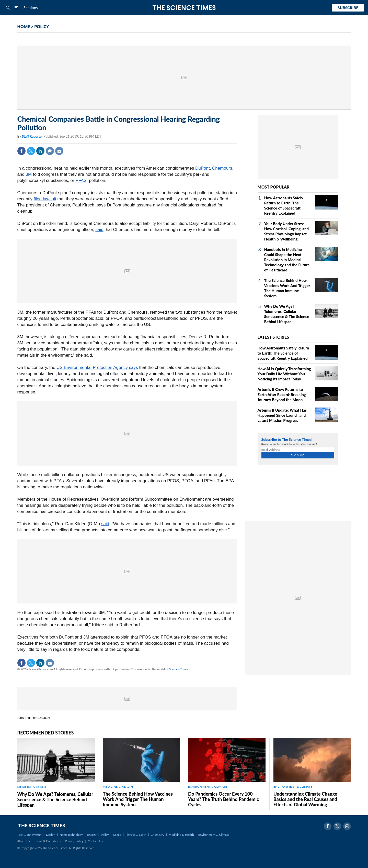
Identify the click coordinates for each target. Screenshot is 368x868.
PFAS (81, 180)
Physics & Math (136, 835)
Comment (50, 151)
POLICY (42, 26)
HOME (24, 26)
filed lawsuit (45, 199)
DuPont (203, 168)
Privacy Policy (74, 841)
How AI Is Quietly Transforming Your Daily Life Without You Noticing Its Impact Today (284, 374)
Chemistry (157, 835)
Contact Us (95, 841)
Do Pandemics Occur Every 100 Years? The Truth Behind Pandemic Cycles (223, 799)
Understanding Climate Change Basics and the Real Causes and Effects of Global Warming (305, 799)
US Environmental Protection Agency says (97, 367)
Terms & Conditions (47, 841)
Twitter (31, 151)
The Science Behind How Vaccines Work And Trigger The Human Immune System (138, 799)
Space (117, 835)
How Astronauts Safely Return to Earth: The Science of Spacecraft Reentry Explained (283, 353)
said (99, 230)
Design (51, 835)
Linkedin (40, 151)
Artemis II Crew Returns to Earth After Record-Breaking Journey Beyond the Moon (282, 394)
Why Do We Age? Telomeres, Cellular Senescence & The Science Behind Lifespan (55, 799)
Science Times (179, 669)
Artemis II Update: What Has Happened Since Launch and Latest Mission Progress (282, 415)
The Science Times (184, 8)
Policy (105, 835)
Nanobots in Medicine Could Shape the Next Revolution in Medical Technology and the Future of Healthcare (287, 260)
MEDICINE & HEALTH (32, 787)
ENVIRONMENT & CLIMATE (208, 787)
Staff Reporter (33, 136)
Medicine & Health (181, 835)
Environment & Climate (214, 835)
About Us (24, 841)
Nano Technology (71, 835)
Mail (59, 151)
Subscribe (348, 8)
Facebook (21, 151)
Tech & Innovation (30, 835)
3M (29, 174)
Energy (92, 835)
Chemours (222, 168)
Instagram (347, 826)
